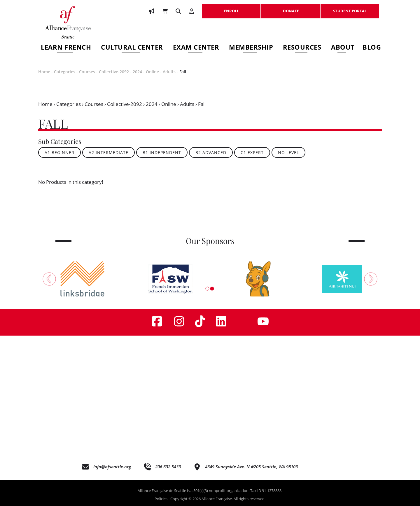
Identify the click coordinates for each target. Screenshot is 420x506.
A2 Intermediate (108, 152)
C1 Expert (252, 152)
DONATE (290, 8)
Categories (65, 72)
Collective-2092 (114, 72)
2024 (137, 72)
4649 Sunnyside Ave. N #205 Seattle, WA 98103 (251, 467)
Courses (87, 72)
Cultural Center (132, 48)
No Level (288, 152)
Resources (302, 48)
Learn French (66, 48)
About (343, 48)
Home (44, 72)
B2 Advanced (211, 152)
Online (152, 72)
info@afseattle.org (112, 467)
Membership (251, 48)
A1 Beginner (60, 152)
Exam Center (196, 48)
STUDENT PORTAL (350, 8)
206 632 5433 (168, 467)
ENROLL (231, 8)
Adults (169, 72)
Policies (161, 499)
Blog (372, 48)
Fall (183, 72)
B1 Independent (162, 152)
